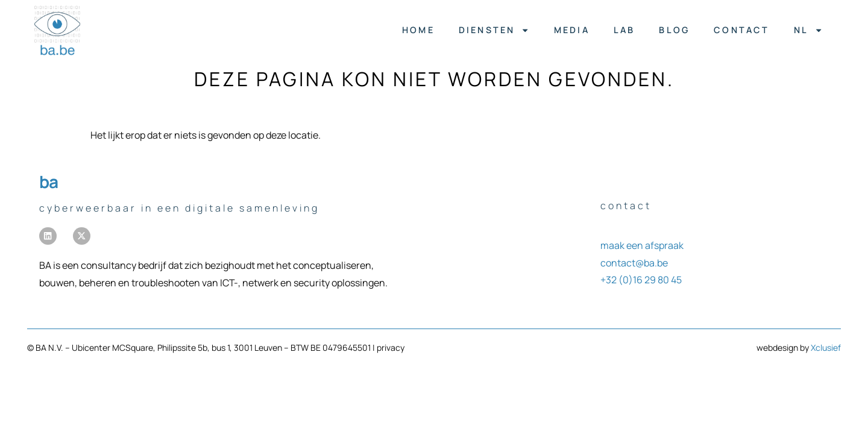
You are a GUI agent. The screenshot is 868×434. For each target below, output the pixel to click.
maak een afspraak (642, 245)
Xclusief (826, 348)
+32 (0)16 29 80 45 (641, 280)
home (418, 30)
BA (49, 181)
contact (741, 30)
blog (674, 30)
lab (624, 30)
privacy (391, 348)
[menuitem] (808, 30)
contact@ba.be (634, 263)
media (571, 30)
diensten (494, 30)
